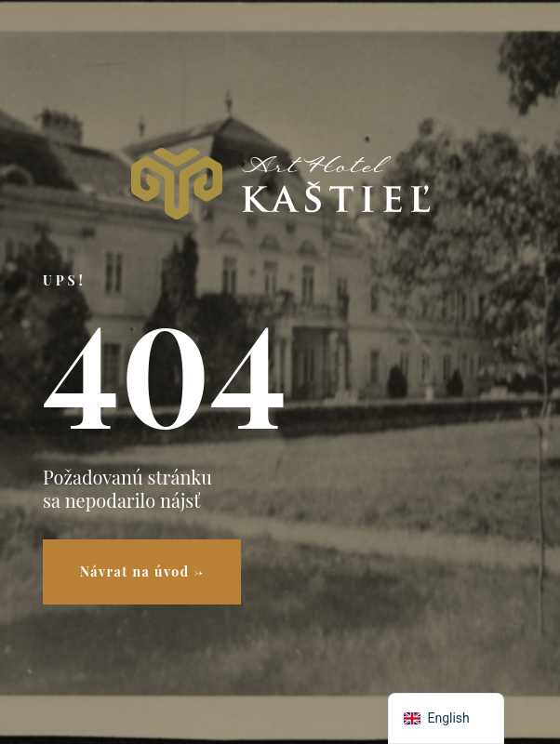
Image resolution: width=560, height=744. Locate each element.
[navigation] (446, 718)
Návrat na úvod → (142, 571)
